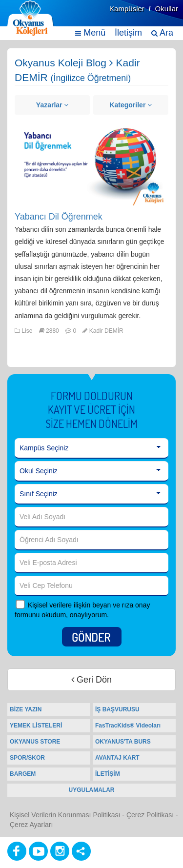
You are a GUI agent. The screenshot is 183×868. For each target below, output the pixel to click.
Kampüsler (127, 9)
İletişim (128, 33)
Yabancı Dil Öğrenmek (59, 217)
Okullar (166, 9)
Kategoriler (131, 105)
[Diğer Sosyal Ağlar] (81, 851)
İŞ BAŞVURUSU (117, 709)
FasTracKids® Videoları (128, 726)
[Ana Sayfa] (31, 18)
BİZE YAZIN (26, 709)
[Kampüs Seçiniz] (91, 448)
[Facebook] (17, 851)
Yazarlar (52, 105)
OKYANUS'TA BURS (123, 742)
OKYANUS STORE (35, 742)
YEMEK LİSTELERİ (36, 726)
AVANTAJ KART (117, 758)
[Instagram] (60, 851)
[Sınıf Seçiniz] (91, 494)
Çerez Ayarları (31, 825)
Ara (162, 33)
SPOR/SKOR (27, 758)
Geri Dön (91, 680)
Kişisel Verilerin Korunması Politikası (65, 815)
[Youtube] (38, 851)
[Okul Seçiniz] (91, 471)
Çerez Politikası (150, 815)
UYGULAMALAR (92, 790)
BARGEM (23, 774)
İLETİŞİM (108, 774)
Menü (90, 33)
